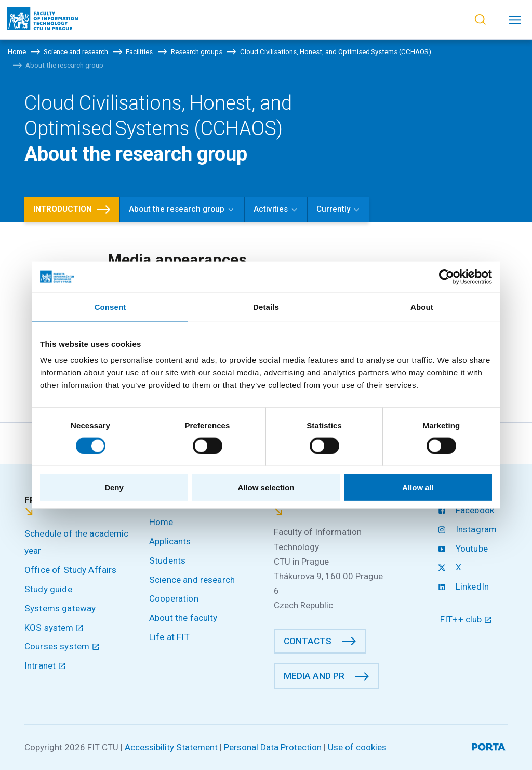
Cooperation (174, 598)
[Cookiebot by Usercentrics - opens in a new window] (447, 277)
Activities (271, 209)
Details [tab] (266, 306)
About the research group (177, 209)
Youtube (464, 549)
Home (161, 522)
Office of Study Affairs (71, 570)
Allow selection (266, 487)
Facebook (467, 510)
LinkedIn (464, 586)
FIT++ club (466, 619)
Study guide (48, 589)
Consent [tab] (110, 306)
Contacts (308, 641)
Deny (114, 487)
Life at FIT (169, 637)
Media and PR (314, 676)
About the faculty (183, 618)
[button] (480, 20)
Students (167, 560)
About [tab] (422, 306)
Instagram (468, 529)
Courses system (62, 646)
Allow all (418, 487)
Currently (333, 209)
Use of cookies (357, 747)
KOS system (54, 628)
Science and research (192, 580)
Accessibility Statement (171, 747)
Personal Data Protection (273, 747)
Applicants (170, 541)
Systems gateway (60, 608)
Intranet (45, 665)
